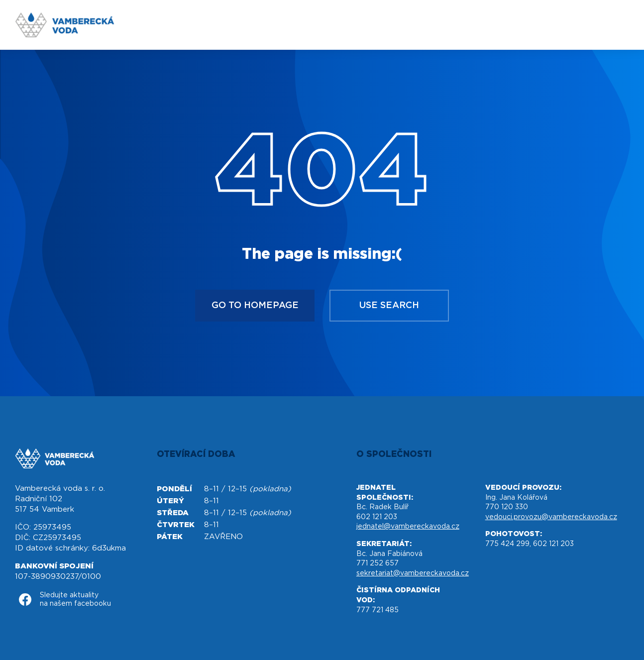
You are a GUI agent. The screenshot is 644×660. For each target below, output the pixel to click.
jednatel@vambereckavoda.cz (408, 527)
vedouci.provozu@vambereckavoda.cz (551, 517)
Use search (389, 306)
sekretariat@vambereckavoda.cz (413, 573)
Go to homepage (255, 306)
